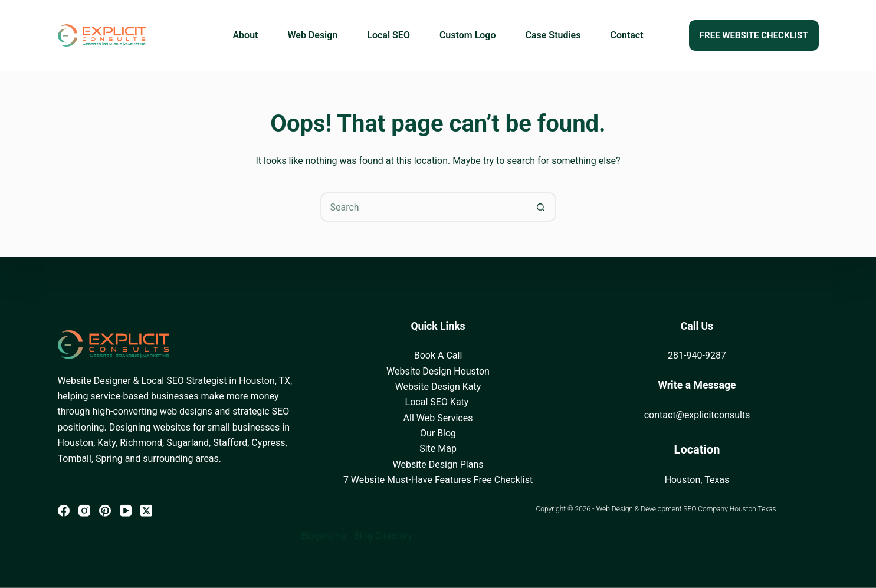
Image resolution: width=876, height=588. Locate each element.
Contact (626, 35)
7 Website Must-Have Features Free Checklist (438, 480)
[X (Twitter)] (146, 511)
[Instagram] (84, 511)
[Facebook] (64, 511)
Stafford (230, 443)
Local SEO (388, 35)
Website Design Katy (438, 387)
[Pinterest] (105, 511)
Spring (109, 458)
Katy (106, 443)
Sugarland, (188, 443)
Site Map (438, 449)
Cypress (268, 443)
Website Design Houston (438, 371)
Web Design (312, 35)
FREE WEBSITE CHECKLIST (754, 35)
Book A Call (438, 355)
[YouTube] (126, 511)
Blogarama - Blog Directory (357, 536)
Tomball (75, 458)
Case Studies (553, 35)
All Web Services (438, 417)
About (245, 35)
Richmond (141, 443)
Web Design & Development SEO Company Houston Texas (686, 509)
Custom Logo (468, 35)
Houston (76, 443)
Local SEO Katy (438, 402)
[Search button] (542, 207)
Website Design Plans (438, 464)
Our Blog (438, 433)
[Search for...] (424, 207)
